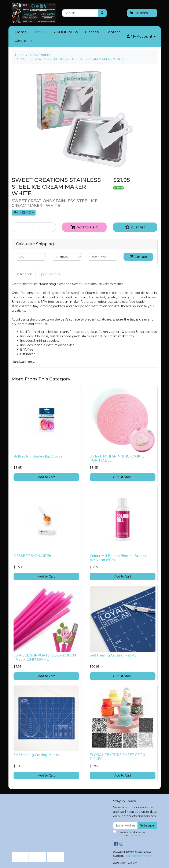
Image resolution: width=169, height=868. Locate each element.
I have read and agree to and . (134, 834)
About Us (24, 41)
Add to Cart (84, 227)
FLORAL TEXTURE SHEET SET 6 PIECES (117, 757)
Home (21, 32)
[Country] (67, 257)
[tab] (24, 274)
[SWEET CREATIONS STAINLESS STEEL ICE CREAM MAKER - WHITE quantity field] (34, 227)
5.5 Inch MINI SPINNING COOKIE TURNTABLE (117, 458)
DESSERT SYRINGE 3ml (33, 556)
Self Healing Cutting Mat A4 (37, 755)
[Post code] (103, 257)
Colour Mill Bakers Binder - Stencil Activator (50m (118, 558)
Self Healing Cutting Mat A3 (113, 655)
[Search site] (102, 13)
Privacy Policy (139, 835)
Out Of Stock (123, 477)
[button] (141, 37)
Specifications (50, 274)
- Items (139, 13)
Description (24, 274)
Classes (92, 32)
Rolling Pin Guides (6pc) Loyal (38, 456)
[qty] (31, 257)
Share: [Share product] (23, 212)
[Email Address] (126, 826)
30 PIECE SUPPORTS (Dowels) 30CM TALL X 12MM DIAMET (45, 657)
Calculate (138, 257)
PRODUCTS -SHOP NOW (56, 32)
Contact (113, 32)
